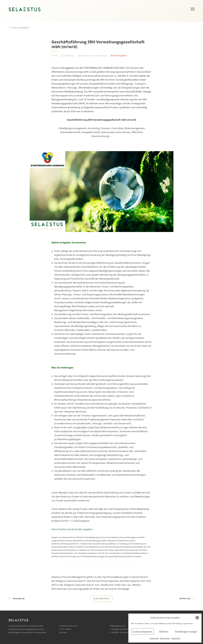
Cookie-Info (154, 638)
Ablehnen (164, 632)
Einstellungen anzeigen (186, 632)
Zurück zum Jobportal (20, 28)
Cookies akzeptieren (143, 632)
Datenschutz (165, 638)
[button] (197, 618)
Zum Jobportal (101, 598)
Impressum (176, 638)
